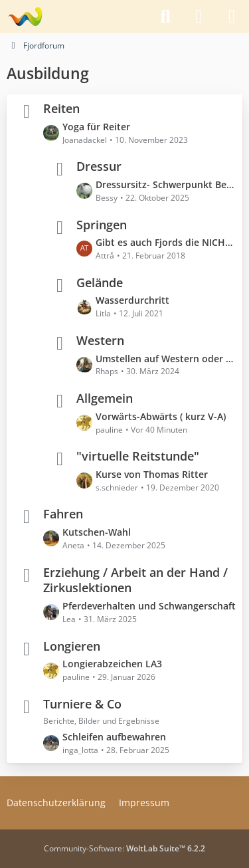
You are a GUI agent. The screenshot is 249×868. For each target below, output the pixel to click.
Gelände (100, 282)
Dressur (99, 166)
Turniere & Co (82, 703)
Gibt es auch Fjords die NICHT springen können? (166, 242)
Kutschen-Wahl (97, 532)
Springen (102, 224)
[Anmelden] (199, 17)
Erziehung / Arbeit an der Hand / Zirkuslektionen (135, 580)
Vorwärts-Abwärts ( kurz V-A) (161, 416)
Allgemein (105, 398)
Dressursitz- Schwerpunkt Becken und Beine (166, 184)
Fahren (63, 514)
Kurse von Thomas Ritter (152, 474)
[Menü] (232, 17)
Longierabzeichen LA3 (112, 664)
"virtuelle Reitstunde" (138, 456)
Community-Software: (124, 848)
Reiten (61, 108)
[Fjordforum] (25, 17)
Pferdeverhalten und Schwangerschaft (149, 606)
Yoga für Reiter (96, 127)
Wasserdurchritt (132, 300)
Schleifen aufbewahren (114, 737)
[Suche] (165, 17)
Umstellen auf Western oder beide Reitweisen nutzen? (166, 358)
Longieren (72, 645)
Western (100, 340)
